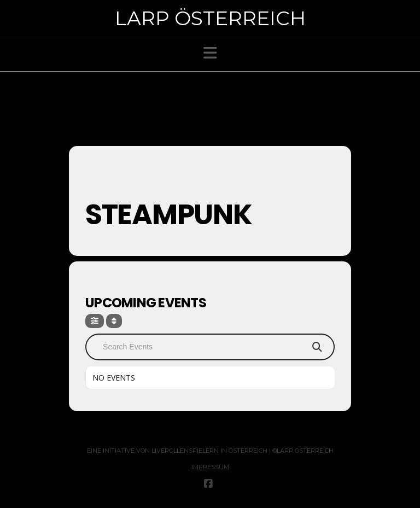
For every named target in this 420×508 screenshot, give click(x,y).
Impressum (210, 467)
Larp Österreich (210, 18)
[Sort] (114, 321)
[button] (210, 53)
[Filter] (95, 321)
